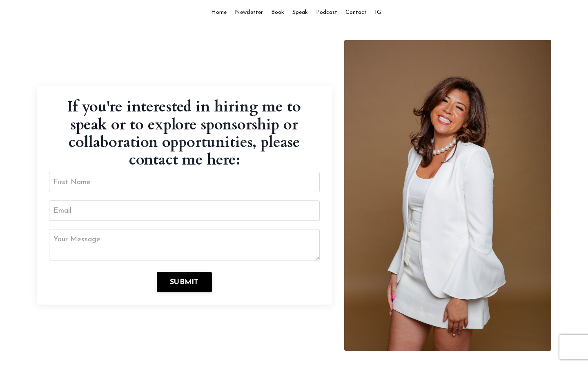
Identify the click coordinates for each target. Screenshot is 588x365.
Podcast (327, 12)
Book (278, 12)
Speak (300, 12)
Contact (356, 12)
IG (378, 12)
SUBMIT (184, 282)
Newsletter (249, 12)
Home (219, 12)
